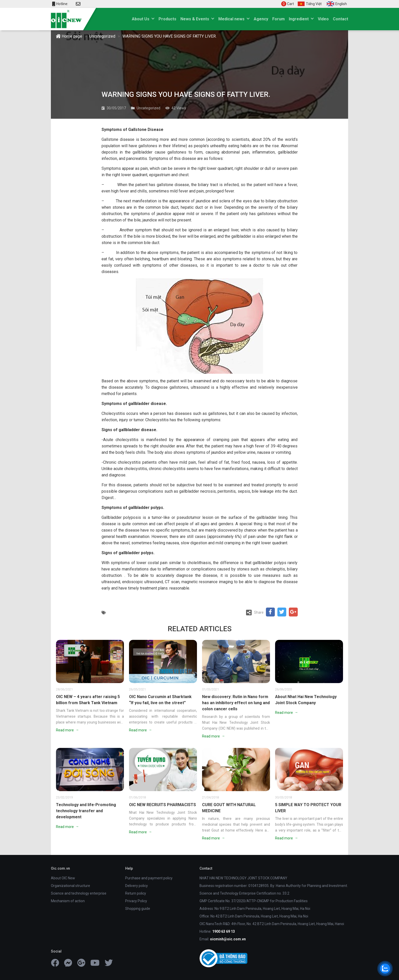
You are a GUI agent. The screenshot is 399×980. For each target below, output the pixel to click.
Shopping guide (138, 909)
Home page (69, 36)
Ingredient (299, 19)
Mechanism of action (68, 901)
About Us (141, 19)
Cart (288, 4)
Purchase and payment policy (149, 878)
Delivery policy (137, 886)
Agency (261, 19)
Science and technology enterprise (79, 893)
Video (323, 19)
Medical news (231, 19)
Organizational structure (70, 886)
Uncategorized (102, 36)
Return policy (136, 893)
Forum (279, 19)
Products (167, 19)
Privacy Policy (136, 901)
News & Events (195, 19)
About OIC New (63, 878)
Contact (340, 19)
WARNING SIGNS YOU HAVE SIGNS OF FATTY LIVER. (169, 36)
